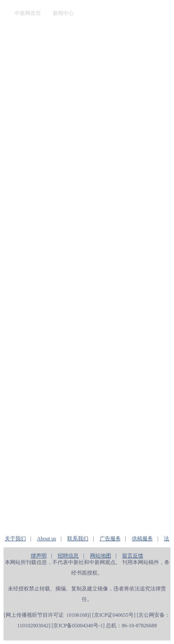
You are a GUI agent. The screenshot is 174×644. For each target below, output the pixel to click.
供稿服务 (142, 539)
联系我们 (78, 539)
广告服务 (110, 539)
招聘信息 (68, 556)
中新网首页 (28, 13)
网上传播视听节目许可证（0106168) (47, 615)
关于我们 (15, 539)
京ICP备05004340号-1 (78, 626)
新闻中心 (63, 13)
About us (47, 539)
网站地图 (101, 556)
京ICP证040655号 (114, 615)
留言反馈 (133, 556)
